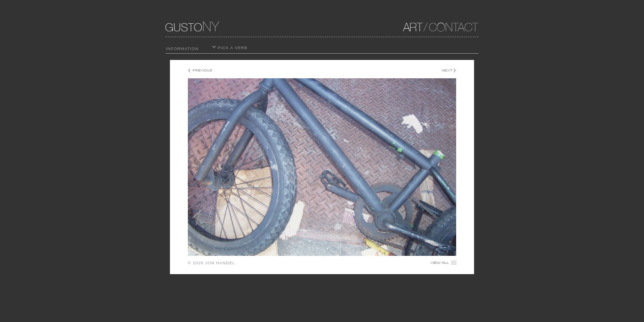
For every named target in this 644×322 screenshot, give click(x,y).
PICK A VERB (230, 48)
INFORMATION (182, 49)
